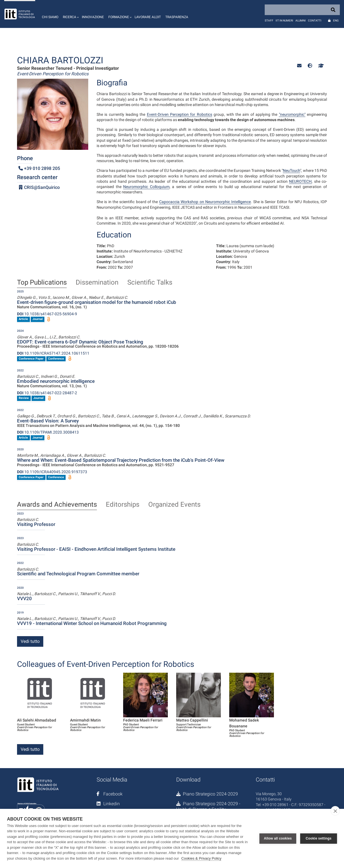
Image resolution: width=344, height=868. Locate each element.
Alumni (301, 21)
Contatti (315, 21)
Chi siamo (50, 17)
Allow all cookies (278, 838)
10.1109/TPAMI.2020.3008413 (48, 432)
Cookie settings (319, 838)
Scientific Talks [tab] (150, 283)
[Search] (302, 10)
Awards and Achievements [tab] (57, 505)
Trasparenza (177, 17)
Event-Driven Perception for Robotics (180, 114)
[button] (70, 14)
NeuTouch (292, 170)
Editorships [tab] (123, 505)
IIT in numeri (284, 21)
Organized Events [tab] (174, 505)
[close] (335, 811)
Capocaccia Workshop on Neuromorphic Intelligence (205, 202)
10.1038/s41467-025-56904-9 (47, 314)
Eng (336, 21)
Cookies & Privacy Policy (201, 858)
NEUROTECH (300, 181)
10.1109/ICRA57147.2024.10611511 (53, 353)
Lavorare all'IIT (148, 17)
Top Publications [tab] (42, 283)
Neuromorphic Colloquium (146, 187)
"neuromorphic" (292, 114)
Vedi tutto (30, 641)
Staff (269, 21)
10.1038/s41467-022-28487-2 (47, 393)
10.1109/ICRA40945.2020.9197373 (52, 472)
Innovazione (93, 17)
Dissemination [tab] (97, 283)
